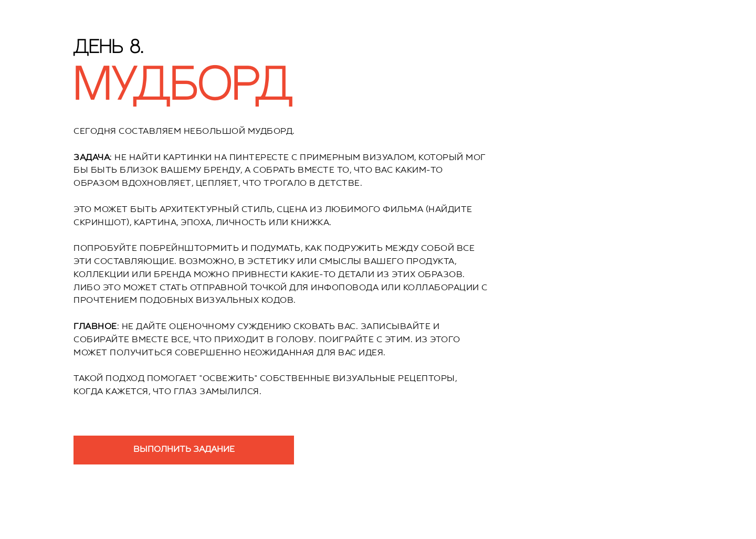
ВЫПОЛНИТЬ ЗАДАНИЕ (184, 450)
